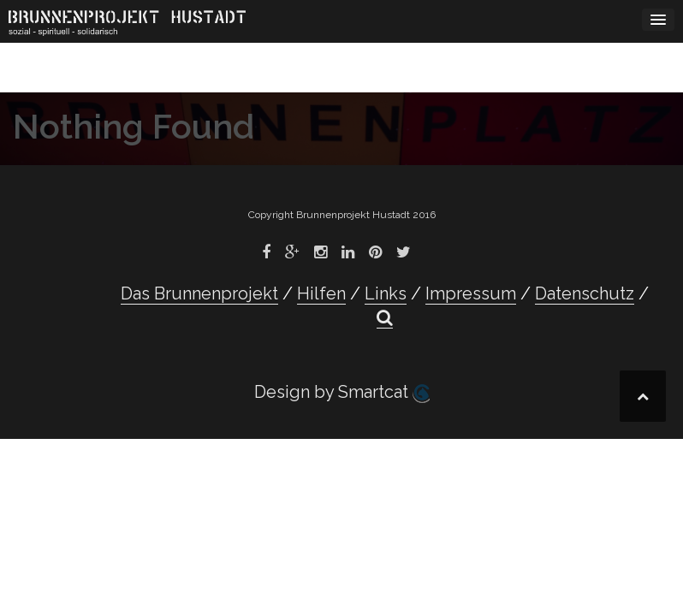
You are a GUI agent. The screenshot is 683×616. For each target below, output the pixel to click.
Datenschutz (585, 293)
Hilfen (321, 293)
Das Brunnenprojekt (199, 293)
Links (386, 293)
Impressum (471, 293)
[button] (385, 318)
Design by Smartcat (342, 392)
